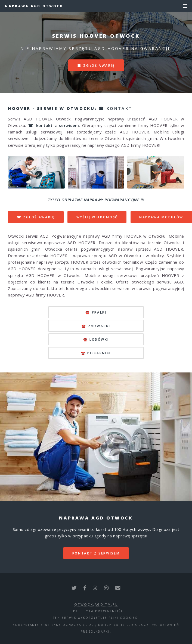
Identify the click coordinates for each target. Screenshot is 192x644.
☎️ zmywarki (96, 326)
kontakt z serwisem (96, 553)
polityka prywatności (99, 611)
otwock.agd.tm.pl (96, 604)
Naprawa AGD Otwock (34, 6)
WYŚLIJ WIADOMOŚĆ (97, 217)
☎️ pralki (96, 312)
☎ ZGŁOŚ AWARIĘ (36, 217)
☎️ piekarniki (96, 353)
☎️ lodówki (96, 339)
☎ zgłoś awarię (96, 65)
